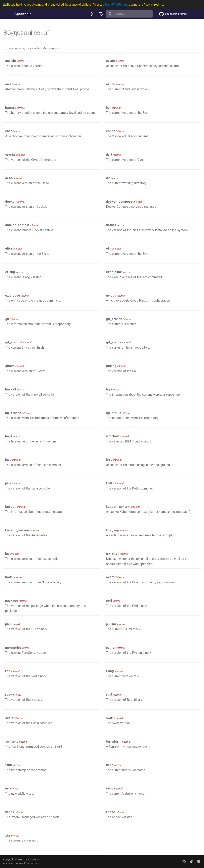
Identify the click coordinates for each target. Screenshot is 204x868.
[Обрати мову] (101, 14)
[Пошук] (129, 14)
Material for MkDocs (27, 864)
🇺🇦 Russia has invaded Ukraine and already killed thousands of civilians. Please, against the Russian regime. (83, 5)
